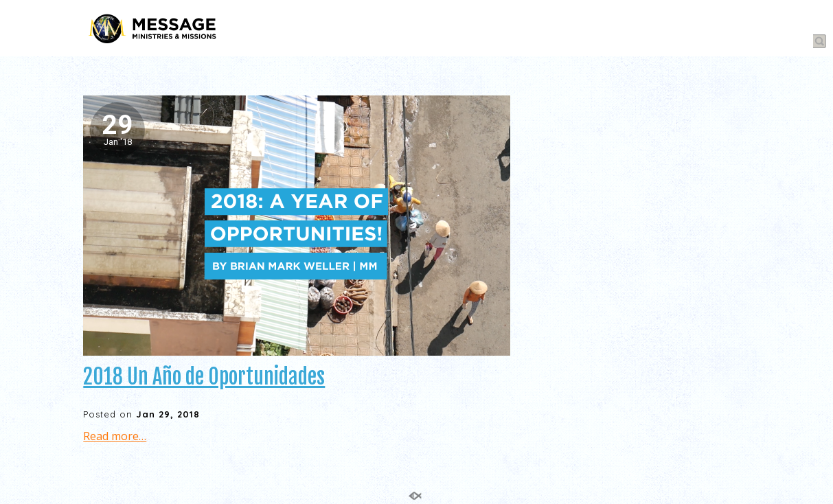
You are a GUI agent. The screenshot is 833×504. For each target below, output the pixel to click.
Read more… (115, 436)
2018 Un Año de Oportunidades (204, 377)
